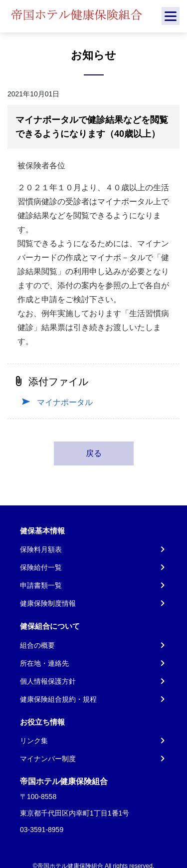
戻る (94, 453)
